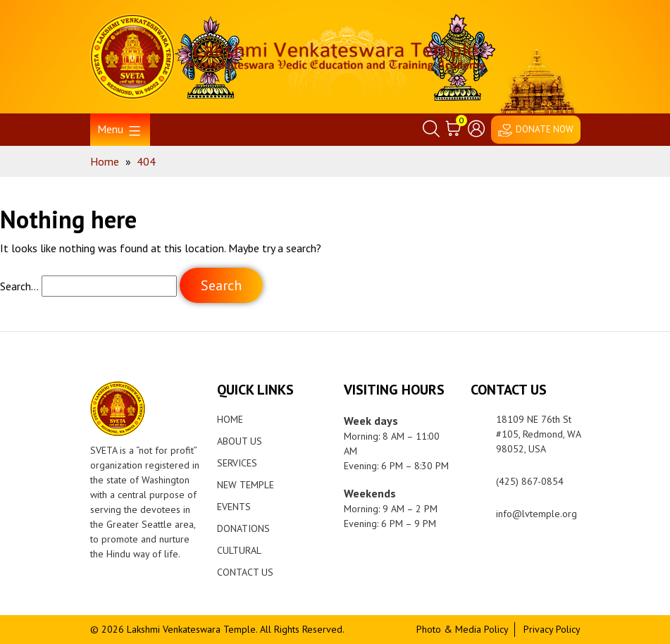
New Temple (246, 485)
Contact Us (245, 572)
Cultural (239, 550)
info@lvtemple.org (536, 514)
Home (230, 419)
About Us (240, 441)
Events (234, 507)
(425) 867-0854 (530, 481)
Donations (243, 528)
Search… (19, 286)
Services (237, 463)
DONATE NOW (545, 129)
